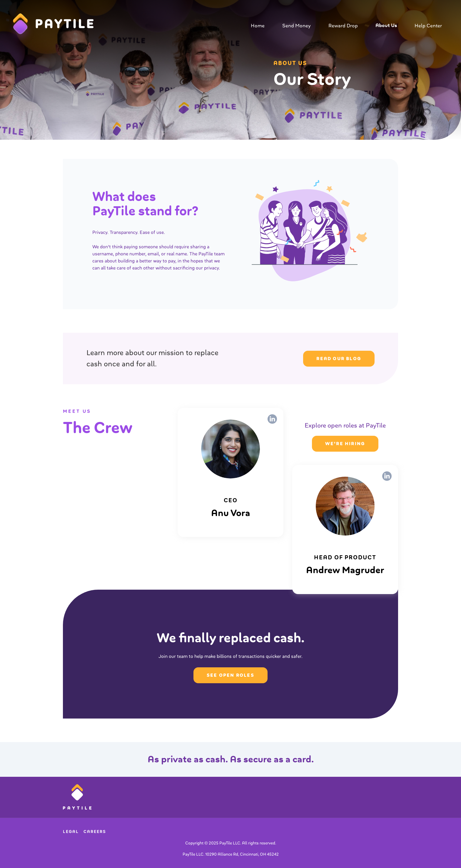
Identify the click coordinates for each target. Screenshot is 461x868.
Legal (71, 832)
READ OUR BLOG (339, 359)
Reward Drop (343, 26)
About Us (386, 25)
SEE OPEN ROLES (230, 675)
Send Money (297, 26)
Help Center (428, 26)
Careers (95, 832)
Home (258, 26)
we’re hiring (345, 444)
